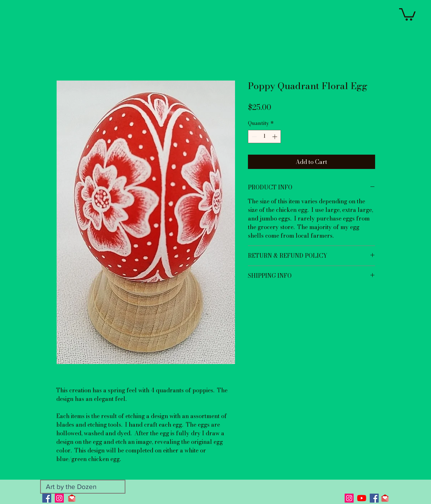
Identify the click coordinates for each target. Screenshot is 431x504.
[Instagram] (59, 498)
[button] (407, 14)
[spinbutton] (264, 137)
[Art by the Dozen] (83, 487)
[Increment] (275, 137)
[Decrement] (253, 137)
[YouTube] (362, 498)
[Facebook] (47, 498)
